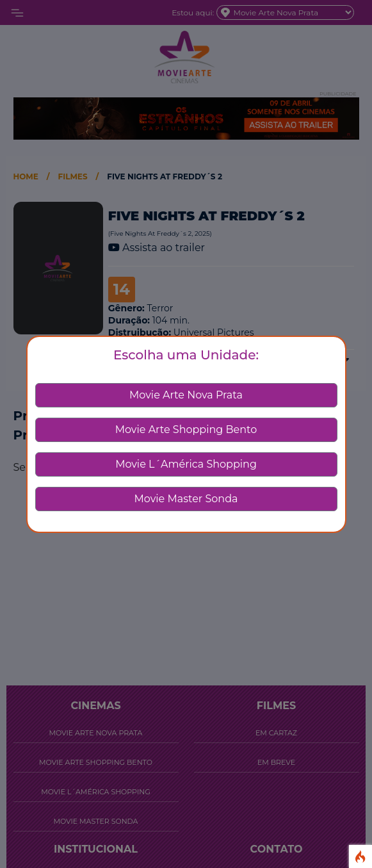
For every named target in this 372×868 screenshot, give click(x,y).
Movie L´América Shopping (186, 464)
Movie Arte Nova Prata (186, 395)
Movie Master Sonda (186, 499)
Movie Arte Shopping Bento (186, 430)
